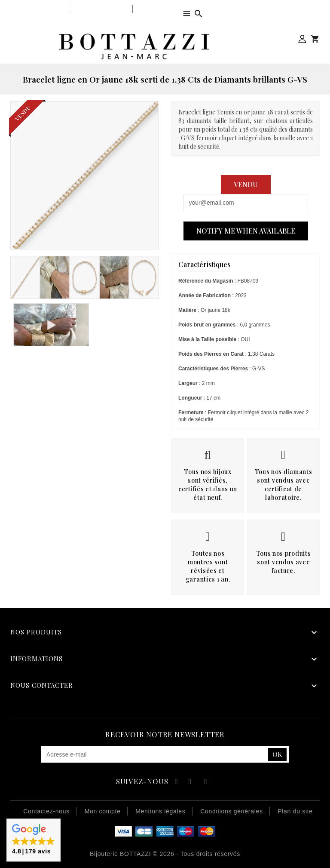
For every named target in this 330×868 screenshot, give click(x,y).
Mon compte (302, 39)
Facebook (175, 783)
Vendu (246, 184)
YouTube (191, 783)
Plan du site (295, 811)
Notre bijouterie (41, 9)
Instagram (206, 783)
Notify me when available (246, 231)
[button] (34, 840)
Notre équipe (156, 9)
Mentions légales (160, 811)
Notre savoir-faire (101, 9)
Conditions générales (232, 811)
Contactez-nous (46, 811)
